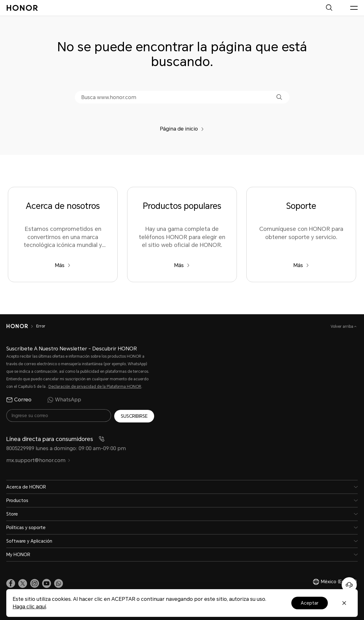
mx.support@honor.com (38, 459)
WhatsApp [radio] (64, 400)
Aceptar (310, 603)
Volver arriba (342, 327)
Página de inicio (182, 129)
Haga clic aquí (29, 607)
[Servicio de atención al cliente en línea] (349, 585)
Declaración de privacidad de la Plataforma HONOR (95, 387)
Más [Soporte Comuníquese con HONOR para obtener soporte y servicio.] (301, 265)
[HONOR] (17, 326)
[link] (11, 582)
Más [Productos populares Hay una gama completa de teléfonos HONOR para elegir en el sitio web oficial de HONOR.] (182, 265)
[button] (279, 97)
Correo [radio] (19, 400)
